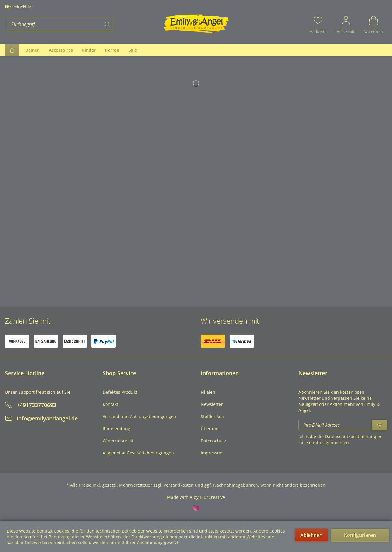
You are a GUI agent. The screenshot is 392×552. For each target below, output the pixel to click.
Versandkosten (179, 485)
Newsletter (212, 404)
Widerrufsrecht (118, 441)
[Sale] (133, 50)
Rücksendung (116, 429)
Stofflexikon (212, 416)
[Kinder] (89, 50)
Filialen (208, 392)
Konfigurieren (360, 535)
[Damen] (32, 50)
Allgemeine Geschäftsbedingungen (138, 453)
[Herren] (112, 50)
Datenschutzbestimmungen (353, 436)
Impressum (212, 453)
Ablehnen (311, 535)
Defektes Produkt (120, 392)
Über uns (210, 429)
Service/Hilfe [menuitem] (18, 7)
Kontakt (110, 404)
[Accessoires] (61, 50)
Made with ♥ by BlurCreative (196, 497)
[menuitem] (82, 24)
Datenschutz (213, 441)
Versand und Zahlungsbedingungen (139, 416)
